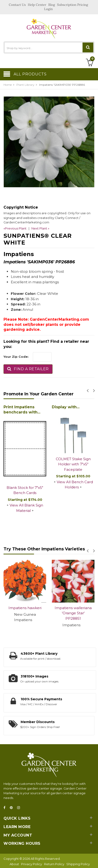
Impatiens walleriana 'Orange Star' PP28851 (73, 613)
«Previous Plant (15, 228)
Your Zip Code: (16, 357)
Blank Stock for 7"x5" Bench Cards (25, 490)
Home (8, 85)
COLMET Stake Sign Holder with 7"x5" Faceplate (73, 464)
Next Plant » (40, 228)
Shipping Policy (78, 864)
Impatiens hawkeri (25, 608)
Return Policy (54, 864)
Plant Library (25, 85)
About (14, 864)
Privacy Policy (32, 864)
